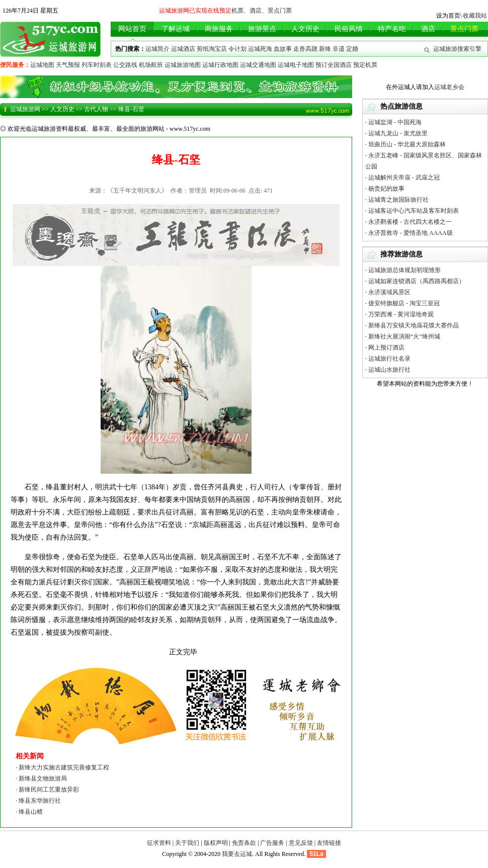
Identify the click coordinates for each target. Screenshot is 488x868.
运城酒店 (183, 49)
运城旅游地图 (183, 65)
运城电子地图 (296, 65)
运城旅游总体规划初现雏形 (404, 270)
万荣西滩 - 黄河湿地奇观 (401, 314)
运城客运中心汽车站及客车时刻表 (414, 211)
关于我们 (187, 843)
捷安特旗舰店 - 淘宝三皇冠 (404, 303)
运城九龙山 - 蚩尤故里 (398, 133)
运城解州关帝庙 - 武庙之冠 (404, 178)
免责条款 (244, 843)
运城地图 (42, 65)
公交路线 (125, 65)
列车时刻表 (97, 65)
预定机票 (365, 65)
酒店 (256, 11)
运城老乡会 (449, 87)
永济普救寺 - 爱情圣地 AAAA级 (411, 233)
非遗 (339, 49)
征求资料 (159, 843)
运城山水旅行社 (389, 370)
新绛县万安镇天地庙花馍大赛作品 (414, 325)
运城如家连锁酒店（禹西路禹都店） (417, 281)
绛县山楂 (31, 812)
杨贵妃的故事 (386, 189)
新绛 (325, 49)
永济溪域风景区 (389, 292)
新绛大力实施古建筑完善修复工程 (64, 767)
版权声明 (216, 843)
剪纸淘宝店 (212, 49)
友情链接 (329, 843)
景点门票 (280, 11)
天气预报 (68, 65)
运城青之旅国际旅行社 (398, 200)
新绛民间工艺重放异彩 (49, 790)
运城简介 (157, 49)
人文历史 (62, 109)
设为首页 (448, 16)
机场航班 (151, 65)
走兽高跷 (305, 49)
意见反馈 (301, 843)
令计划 (237, 49)
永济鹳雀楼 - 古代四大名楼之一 (410, 222)
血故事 (283, 49)
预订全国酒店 (334, 65)
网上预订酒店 (386, 348)
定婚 (352, 49)
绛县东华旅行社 (40, 801)
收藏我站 (475, 16)
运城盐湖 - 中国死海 (395, 122)
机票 (237, 11)
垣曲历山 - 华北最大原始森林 (407, 144)
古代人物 (96, 109)
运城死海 (260, 49)
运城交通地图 (258, 65)
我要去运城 (237, 854)
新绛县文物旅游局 (43, 778)
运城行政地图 (220, 65)
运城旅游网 (25, 109)
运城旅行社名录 (389, 359)
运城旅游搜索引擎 (457, 49)
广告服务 (272, 843)
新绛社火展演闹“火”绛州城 (404, 336)
